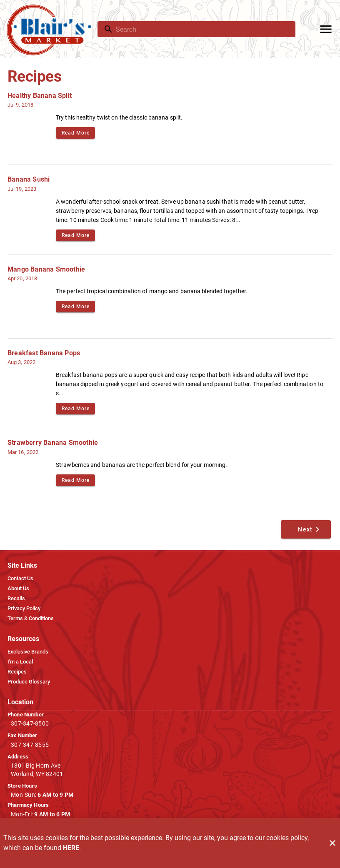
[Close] (332, 843)
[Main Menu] (326, 29)
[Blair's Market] (51, 29)
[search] (202, 29)
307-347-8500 (30, 723)
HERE (71, 848)
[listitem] (20, 579)
